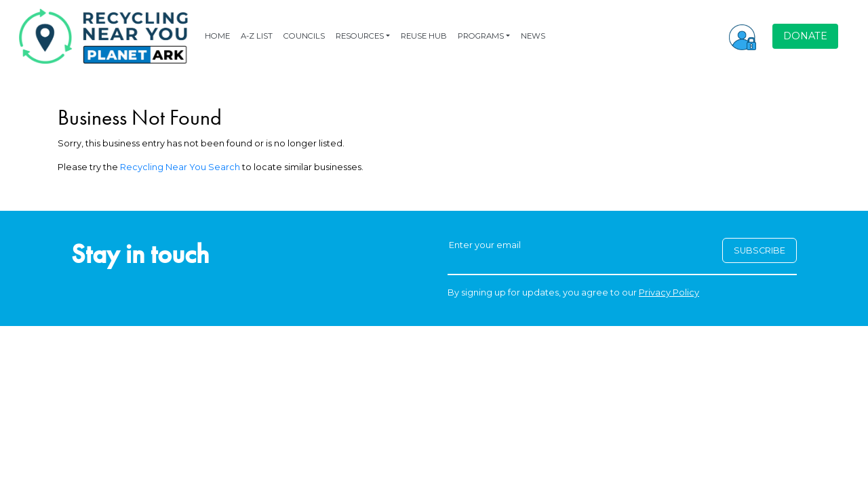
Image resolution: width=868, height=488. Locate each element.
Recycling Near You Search (180, 167)
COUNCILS (304, 36)
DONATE (805, 36)
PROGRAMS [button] (481, 36)
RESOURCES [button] (360, 36)
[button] (743, 36)
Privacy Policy (669, 292)
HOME (217, 36)
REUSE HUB (424, 36)
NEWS (533, 36)
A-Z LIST (257, 36)
